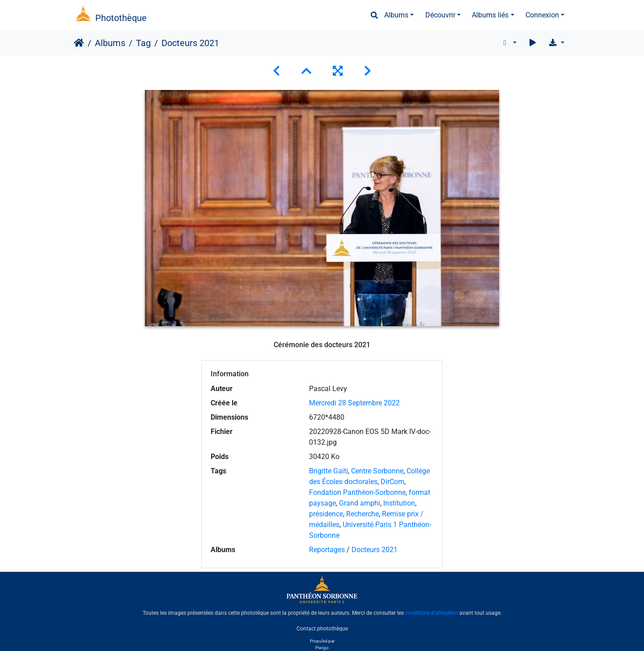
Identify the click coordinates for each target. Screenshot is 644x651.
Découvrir (440, 15)
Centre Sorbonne (377, 471)
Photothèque (121, 18)
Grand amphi (360, 503)
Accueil (79, 43)
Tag (143, 43)
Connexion (542, 15)
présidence (326, 514)
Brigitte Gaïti (328, 471)
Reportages (327, 550)
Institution (399, 503)
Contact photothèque (322, 628)
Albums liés (490, 15)
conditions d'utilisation (432, 613)
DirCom (392, 482)
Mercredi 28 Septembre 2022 (354, 403)
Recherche (362, 514)
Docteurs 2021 (375, 550)
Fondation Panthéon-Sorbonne (357, 492)
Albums (396, 15)
